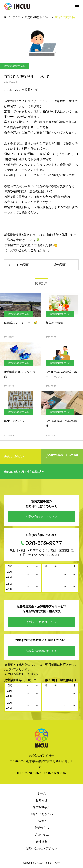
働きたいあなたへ (41, 814)
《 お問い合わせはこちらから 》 (28, 250)
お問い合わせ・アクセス (41, 517)
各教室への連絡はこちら (41, 651)
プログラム (41, 835)
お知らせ (41, 800)
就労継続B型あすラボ (14, 66)
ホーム (41, 793)
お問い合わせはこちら (41, 622)
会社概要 (41, 842)
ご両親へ (41, 821)
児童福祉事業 (41, 807)
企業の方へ (41, 828)
